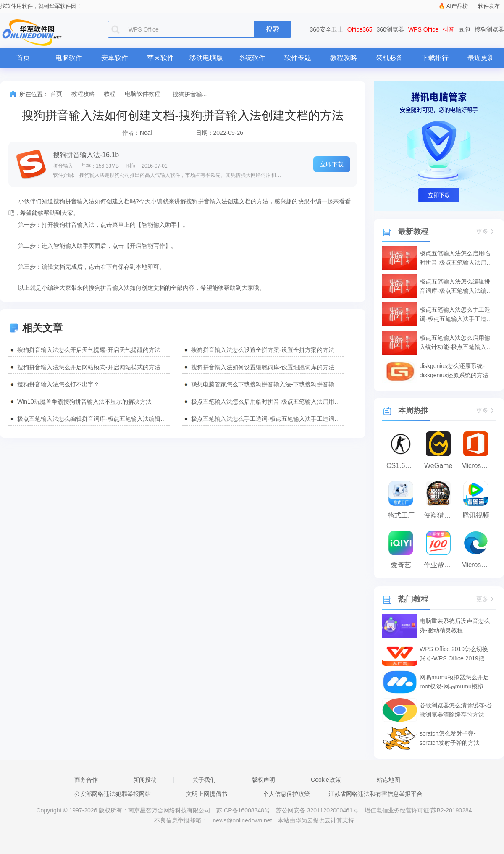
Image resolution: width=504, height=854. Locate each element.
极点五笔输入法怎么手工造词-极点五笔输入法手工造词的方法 (267, 419)
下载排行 (435, 58)
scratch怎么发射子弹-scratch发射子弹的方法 (450, 738)
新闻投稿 (145, 780)
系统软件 (252, 58)
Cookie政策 (326, 780)
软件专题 (298, 58)
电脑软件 (69, 58)
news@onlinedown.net (242, 820)
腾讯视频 (476, 515)
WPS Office (423, 29)
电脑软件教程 (142, 94)
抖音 (449, 29)
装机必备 (389, 58)
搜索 (273, 29)
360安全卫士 (327, 29)
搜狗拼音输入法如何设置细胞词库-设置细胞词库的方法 (263, 367)
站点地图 (388, 780)
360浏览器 (390, 29)
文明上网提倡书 (207, 794)
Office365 (360, 29)
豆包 (465, 29)
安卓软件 (115, 58)
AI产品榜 (457, 6)
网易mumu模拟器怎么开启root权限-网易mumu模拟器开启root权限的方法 (454, 682)
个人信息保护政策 (286, 794)
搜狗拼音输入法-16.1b (86, 155)
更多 (486, 232)
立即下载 (332, 164)
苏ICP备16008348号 (243, 810)
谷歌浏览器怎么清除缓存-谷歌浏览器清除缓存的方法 (456, 710)
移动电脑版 (206, 58)
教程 (110, 94)
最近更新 (481, 58)
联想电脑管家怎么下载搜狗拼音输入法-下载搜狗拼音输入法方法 (267, 384)
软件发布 (489, 6)
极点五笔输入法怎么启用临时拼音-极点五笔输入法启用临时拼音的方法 (267, 402)
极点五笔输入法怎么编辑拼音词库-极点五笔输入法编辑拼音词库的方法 (93, 419)
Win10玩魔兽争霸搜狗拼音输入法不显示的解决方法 (84, 402)
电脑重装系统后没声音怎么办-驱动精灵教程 (455, 625)
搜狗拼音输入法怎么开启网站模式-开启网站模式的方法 (89, 367)
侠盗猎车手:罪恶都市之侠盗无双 (440, 515)
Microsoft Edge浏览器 (478, 565)
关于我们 (204, 780)
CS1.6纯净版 (403, 466)
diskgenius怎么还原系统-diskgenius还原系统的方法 (454, 371)
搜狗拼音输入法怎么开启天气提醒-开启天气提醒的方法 (89, 350)
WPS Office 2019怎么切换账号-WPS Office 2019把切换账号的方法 (455, 654)
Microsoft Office (478, 466)
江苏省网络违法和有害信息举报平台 (375, 794)
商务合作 (86, 780)
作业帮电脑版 (440, 565)
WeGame (438, 466)
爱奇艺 (401, 565)
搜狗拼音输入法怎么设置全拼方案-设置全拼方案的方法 (263, 350)
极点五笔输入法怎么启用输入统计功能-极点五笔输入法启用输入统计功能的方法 (456, 343)
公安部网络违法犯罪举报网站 (113, 794)
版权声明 (263, 780)
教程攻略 (344, 58)
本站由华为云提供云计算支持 (316, 820)
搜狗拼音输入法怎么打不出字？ (58, 384)
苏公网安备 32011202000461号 (318, 810)
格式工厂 (401, 515)
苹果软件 (160, 58)
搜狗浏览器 (489, 29)
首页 (23, 58)
